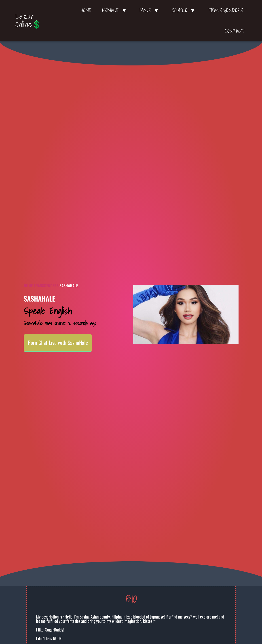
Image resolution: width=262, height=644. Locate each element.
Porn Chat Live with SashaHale (58, 343)
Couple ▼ (185, 10)
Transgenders (226, 10)
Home (86, 10)
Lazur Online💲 (29, 20)
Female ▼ (116, 10)
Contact (235, 31)
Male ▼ (150, 10)
